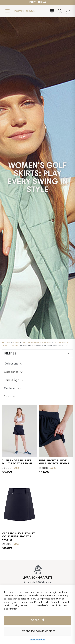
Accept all (38, 620)
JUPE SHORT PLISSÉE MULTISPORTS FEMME (17, 462)
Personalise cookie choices (38, 631)
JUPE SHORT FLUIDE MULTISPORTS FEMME (54, 462)
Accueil (6, 343)
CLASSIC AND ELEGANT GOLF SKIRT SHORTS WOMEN (18, 536)
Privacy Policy (37, 640)
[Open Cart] (67, 11)
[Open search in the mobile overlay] (60, 11)
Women (16, 343)
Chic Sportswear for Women (36, 343)
